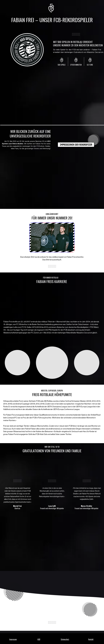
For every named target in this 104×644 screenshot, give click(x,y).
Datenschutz (65, 639)
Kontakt (91, 639)
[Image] (52, 237)
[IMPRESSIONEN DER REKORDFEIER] (76, 145)
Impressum (13, 639)
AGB (39, 639)
